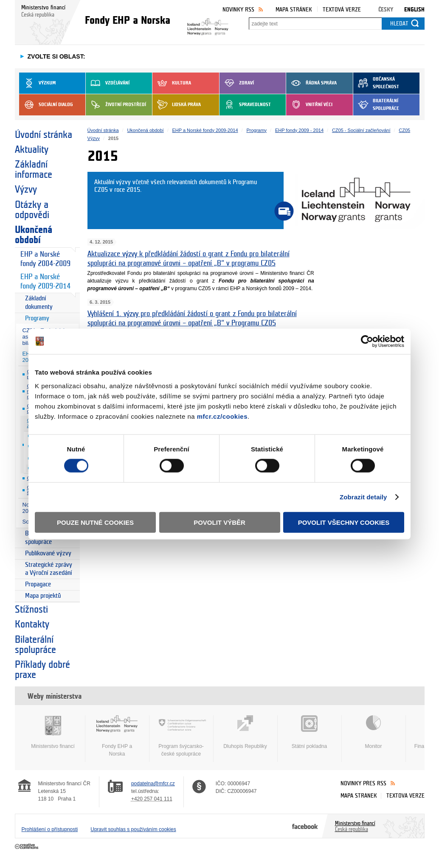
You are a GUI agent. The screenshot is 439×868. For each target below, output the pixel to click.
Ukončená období (34, 235)
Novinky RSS (238, 10)
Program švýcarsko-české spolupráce (181, 736)
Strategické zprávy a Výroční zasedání (49, 569)
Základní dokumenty (39, 303)
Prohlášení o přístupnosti (50, 829)
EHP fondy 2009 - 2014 (299, 130)
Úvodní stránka (44, 135)
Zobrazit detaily (363, 497)
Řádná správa (311, 83)
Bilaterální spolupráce (376, 105)
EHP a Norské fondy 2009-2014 (45, 281)
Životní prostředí (116, 105)
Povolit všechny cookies (344, 522)
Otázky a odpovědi (32, 210)
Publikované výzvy (48, 553)
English (414, 10)
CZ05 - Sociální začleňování (361, 130)
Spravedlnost (245, 105)
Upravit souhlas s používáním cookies (133, 829)
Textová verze (342, 10)
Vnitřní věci (309, 105)
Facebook (305, 826)
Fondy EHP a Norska (117, 736)
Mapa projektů (43, 596)
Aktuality (32, 150)
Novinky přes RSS (363, 783)
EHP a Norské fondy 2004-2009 (45, 259)
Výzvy (26, 190)
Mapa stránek (294, 10)
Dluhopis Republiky (245, 732)
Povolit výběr (219, 522)
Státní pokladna (310, 732)
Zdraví (237, 83)
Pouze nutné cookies (95, 522)
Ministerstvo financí (53, 732)
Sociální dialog (46, 105)
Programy (37, 318)
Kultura (172, 83)
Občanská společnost (376, 83)
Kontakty (32, 624)
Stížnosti (31, 610)
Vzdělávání (108, 83)
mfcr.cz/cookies (222, 416)
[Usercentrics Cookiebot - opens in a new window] (367, 342)
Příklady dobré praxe (42, 670)
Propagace (38, 584)
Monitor (374, 732)
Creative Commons (27, 847)
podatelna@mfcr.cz (153, 784)
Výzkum (37, 83)
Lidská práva (177, 105)
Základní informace (34, 170)
